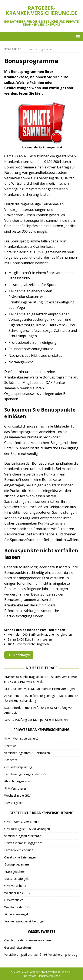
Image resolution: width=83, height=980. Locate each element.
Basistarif (11, 760)
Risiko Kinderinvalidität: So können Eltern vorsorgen (39, 689)
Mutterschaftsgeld (17, 879)
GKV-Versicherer (15, 886)
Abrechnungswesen (18, 781)
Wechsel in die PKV (17, 893)
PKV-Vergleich (14, 803)
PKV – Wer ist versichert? (21, 739)
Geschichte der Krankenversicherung (29, 940)
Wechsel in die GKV (17, 795)
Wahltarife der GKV (17, 907)
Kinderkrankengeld (17, 914)
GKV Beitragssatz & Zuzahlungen (27, 829)
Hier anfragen (19, 655)
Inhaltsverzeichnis (50, 976)
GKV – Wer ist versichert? (21, 822)
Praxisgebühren (15, 872)
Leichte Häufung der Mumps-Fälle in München (36, 720)
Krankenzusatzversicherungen (25, 921)
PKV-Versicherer (15, 788)
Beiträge (10, 746)
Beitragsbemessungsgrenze (23, 843)
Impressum (30, 976)
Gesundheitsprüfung (18, 767)
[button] (77, 37)
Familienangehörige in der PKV (25, 774)
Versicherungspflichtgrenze (23, 836)
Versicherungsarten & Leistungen (27, 753)
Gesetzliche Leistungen (20, 857)
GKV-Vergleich (14, 900)
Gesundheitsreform (18, 947)
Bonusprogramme (17, 864)
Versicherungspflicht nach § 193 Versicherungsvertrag (41, 955)
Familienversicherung (19, 850)
